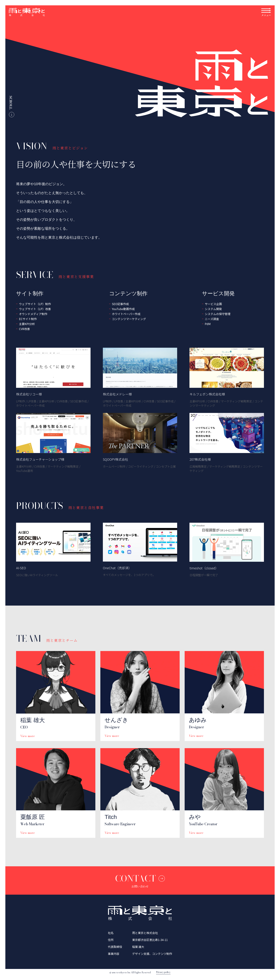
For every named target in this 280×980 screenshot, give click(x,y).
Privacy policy (163, 972)
